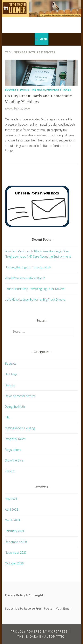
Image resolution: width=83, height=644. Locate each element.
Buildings (11, 374)
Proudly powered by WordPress (39, 632)
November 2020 (16, 552)
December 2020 (16, 542)
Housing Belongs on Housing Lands (28, 267)
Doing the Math (32, 89)
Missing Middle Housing (20, 428)
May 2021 (11, 499)
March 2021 (13, 520)
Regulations (13, 450)
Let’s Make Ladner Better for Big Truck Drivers (35, 299)
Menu (44, 39)
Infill (8, 417)
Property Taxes (59, 89)
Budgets (12, 89)
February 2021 (15, 531)
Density (10, 385)
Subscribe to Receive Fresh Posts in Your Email (38, 608)
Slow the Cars (14, 460)
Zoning (10, 471)
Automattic (54, 636)
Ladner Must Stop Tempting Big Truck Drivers (35, 289)
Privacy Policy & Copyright (24, 595)
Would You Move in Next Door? (25, 278)
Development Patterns (20, 396)
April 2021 (12, 509)
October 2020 (14, 563)
